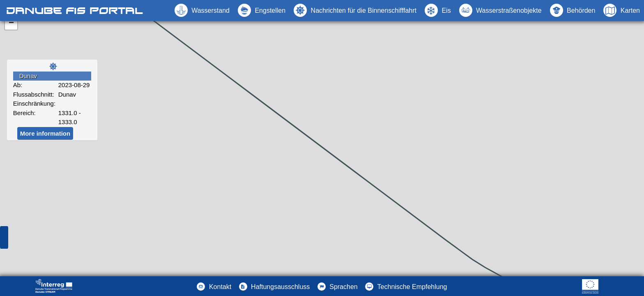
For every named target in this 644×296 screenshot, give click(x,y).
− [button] (11, 23)
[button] (500, 10)
